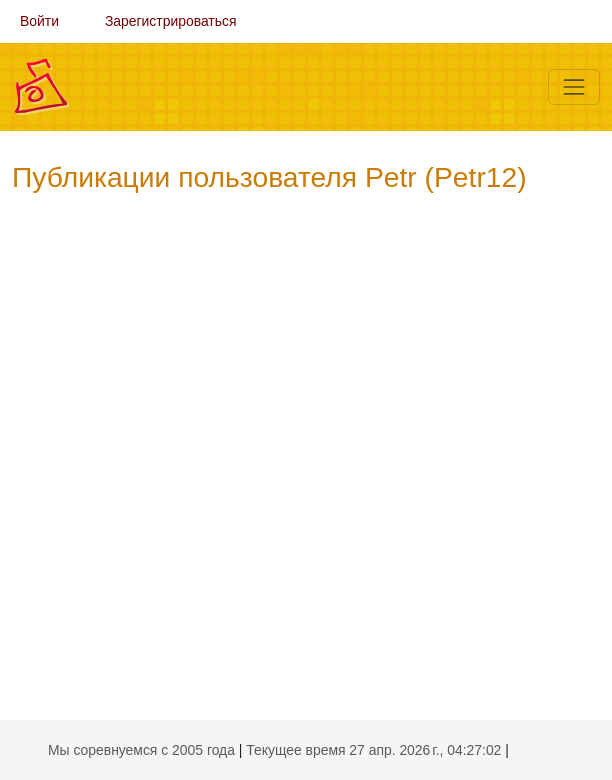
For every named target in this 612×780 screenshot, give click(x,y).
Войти (39, 21)
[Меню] (574, 87)
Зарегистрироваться (171, 21)
